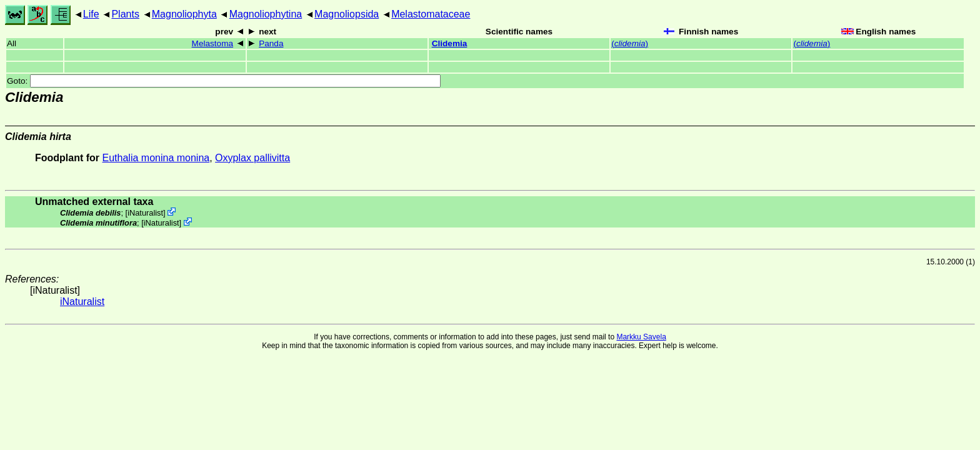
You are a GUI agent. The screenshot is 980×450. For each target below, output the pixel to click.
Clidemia (450, 43)
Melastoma (212, 43)
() (630, 43)
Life (91, 14)
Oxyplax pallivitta (252, 158)
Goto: (224, 81)
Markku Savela (641, 337)
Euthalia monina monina (156, 158)
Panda (271, 43)
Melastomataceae (431, 14)
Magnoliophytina (266, 14)
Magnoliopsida (347, 14)
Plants (125, 14)
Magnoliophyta (184, 14)
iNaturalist (145, 213)
